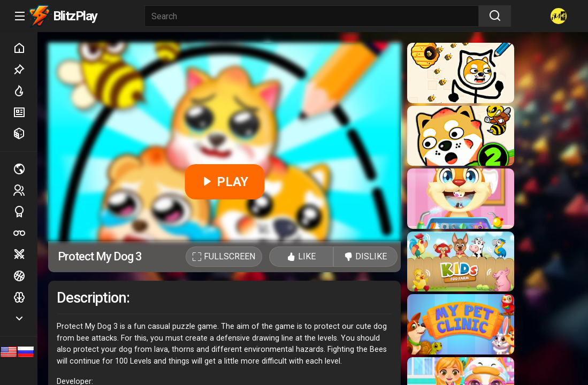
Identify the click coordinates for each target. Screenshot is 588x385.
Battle (25, 255)
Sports (25, 212)
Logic (25, 297)
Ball (25, 276)
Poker (25, 233)
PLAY (224, 182)
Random (25, 134)
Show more (25, 318)
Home (25, 48)
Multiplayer (25, 169)
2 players (25, 190)
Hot (25, 91)
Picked (25, 70)
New (25, 112)
